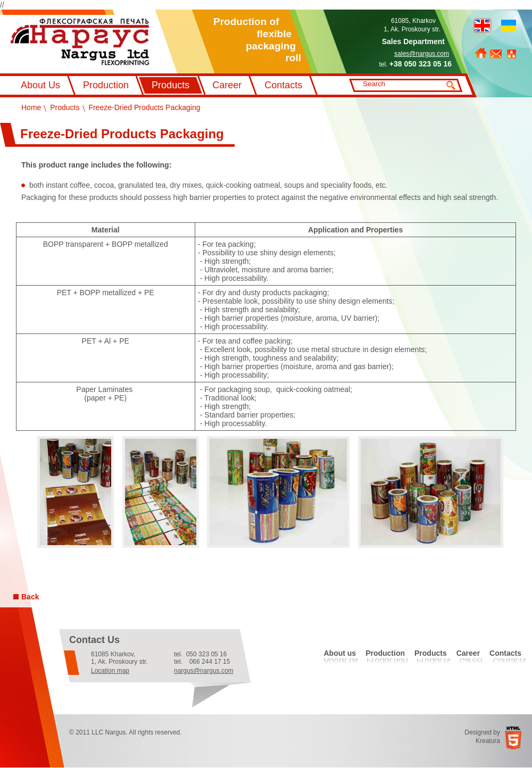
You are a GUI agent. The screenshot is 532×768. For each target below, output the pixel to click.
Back (30, 597)
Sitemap (512, 54)
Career (227, 85)
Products (171, 85)
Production (106, 85)
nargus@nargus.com (204, 671)
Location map (110, 671)
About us (340, 653)
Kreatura (488, 741)
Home (481, 53)
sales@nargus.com (422, 54)
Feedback (496, 54)
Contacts (283, 85)
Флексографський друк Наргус (80, 42)
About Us (40, 85)
